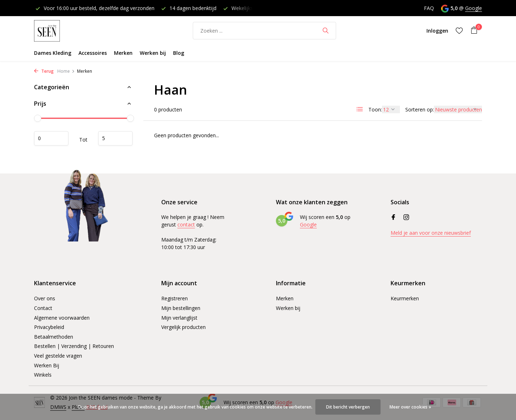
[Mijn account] (437, 31)
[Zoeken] (264, 31)
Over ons (45, 298)
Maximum (115, 138)
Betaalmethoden (54, 337)
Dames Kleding (53, 53)
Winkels (43, 375)
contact (186, 225)
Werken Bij (47, 365)
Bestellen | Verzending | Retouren (74, 346)
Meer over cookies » (410, 407)
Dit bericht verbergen (348, 407)
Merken (123, 53)
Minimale (51, 138)
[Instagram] (406, 218)
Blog (179, 53)
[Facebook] (393, 218)
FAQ (429, 8)
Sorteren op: (420, 109)
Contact (43, 308)
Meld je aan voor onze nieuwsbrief (431, 233)
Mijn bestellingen (181, 308)
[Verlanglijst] (459, 30)
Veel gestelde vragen (58, 356)
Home (66, 71)
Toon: (375, 109)
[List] (360, 109)
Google (474, 8)
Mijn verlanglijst (179, 318)
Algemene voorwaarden (62, 318)
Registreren (175, 298)
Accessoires (93, 53)
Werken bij (153, 53)
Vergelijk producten (183, 327)
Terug (44, 71)
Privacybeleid (49, 327)
